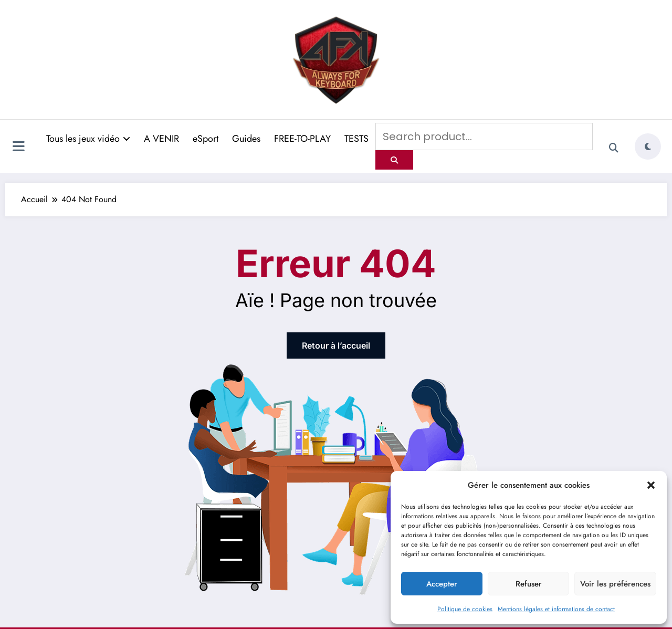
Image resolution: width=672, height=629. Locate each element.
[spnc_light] (648, 146)
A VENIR (161, 139)
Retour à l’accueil (336, 345)
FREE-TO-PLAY (302, 139)
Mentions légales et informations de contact (556, 609)
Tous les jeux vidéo (88, 139)
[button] (651, 485)
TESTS (356, 139)
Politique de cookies (465, 609)
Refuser (529, 584)
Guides (246, 139)
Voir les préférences (615, 584)
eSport (206, 139)
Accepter (442, 584)
